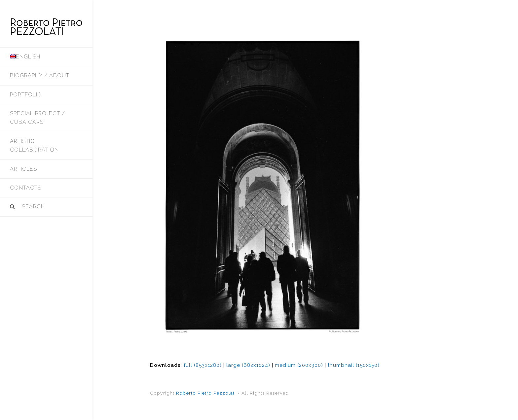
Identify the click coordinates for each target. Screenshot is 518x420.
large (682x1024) (248, 365)
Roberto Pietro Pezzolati (206, 393)
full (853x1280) (203, 365)
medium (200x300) (299, 365)
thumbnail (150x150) (354, 365)
